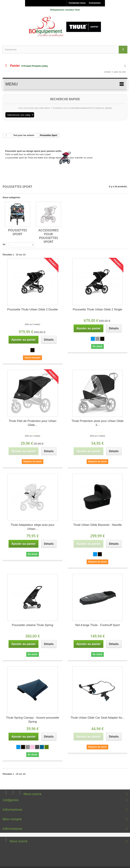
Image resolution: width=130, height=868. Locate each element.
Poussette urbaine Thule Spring (33, 625)
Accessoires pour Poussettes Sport (49, 236)
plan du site (120, 72)
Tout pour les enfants (24, 135)
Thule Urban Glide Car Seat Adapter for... (98, 718)
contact (108, 72)
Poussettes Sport (17, 232)
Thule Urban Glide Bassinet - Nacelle (97, 525)
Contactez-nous (77, 3)
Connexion (95, 3)
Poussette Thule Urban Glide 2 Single (97, 309)
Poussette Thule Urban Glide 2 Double (32, 309)
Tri (4, 244)
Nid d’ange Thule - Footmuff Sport (98, 625)
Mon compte (12, 819)
